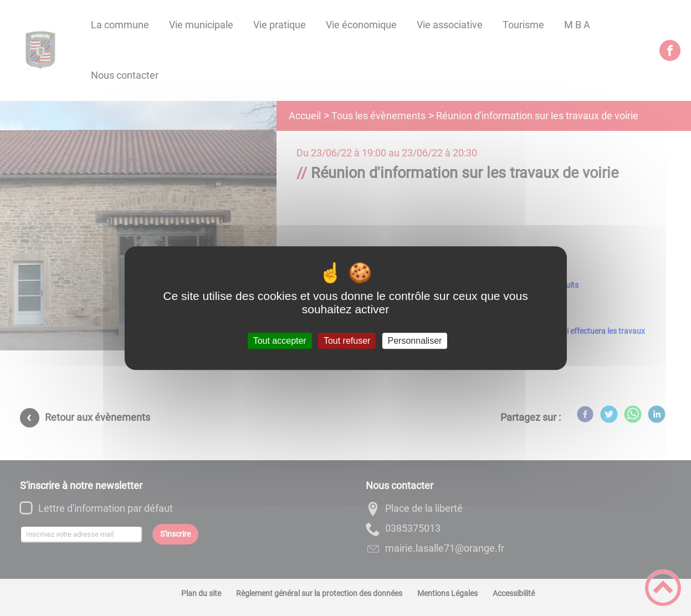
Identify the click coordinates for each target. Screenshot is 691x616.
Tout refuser (347, 341)
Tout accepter (280, 341)
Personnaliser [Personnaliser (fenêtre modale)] (415, 341)
